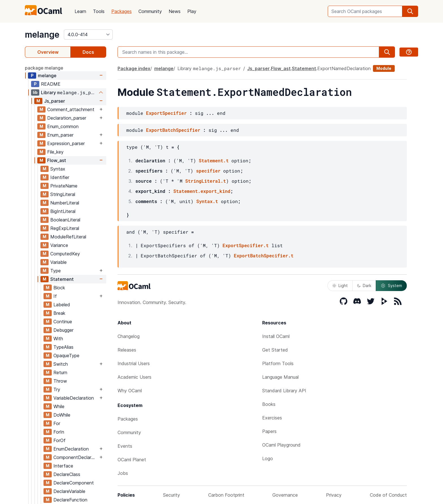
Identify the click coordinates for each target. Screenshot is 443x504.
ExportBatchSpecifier (173, 130)
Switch (61, 364)
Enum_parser (60, 135)
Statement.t (214, 161)
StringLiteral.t (206, 181)
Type (56, 271)
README (51, 84)
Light (340, 286)
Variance (59, 245)
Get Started (275, 350)
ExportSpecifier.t (246, 245)
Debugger (63, 330)
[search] (410, 11)
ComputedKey (65, 254)
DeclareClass (67, 474)
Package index (134, 68)
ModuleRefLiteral (68, 237)
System (391, 286)
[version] (88, 35)
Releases (127, 350)
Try (57, 389)
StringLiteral (63, 194)
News (175, 11)
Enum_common (63, 126)
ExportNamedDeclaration (344, 68)
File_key (55, 152)
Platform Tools (278, 363)
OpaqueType (66, 356)
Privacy (334, 495)
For (57, 423)
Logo (268, 458)
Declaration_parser (67, 118)
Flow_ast (57, 160)
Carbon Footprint (226, 495)
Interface (63, 466)
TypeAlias (63, 347)
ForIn (59, 432)
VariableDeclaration (74, 398)
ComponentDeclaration (76, 457)
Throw (60, 381)
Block (59, 288)
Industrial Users (134, 363)
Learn (80, 11)
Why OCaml (130, 391)
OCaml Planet (132, 460)
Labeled (62, 305)
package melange (44, 68)
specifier (208, 171)
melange (42, 35)
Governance (285, 495)
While (59, 406)
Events (125, 446)
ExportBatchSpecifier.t (264, 256)
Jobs (123, 473)
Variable (58, 262)
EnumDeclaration (71, 449)
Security (171, 495)
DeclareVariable (69, 491)
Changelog (129, 336)
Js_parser (55, 101)
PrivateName (64, 186)
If (55, 296)
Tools (99, 11)
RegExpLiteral (65, 228)
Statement (62, 279)
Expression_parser (66, 143)
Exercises (272, 418)
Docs (88, 52)
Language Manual (280, 377)
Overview (48, 52)
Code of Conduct (388, 495)
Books (269, 404)
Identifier (60, 177)
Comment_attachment (71, 109)
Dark (364, 286)
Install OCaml (276, 336)
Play (192, 11)
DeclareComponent (74, 483)
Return (60, 372)
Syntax (58, 169)
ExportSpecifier (166, 113)
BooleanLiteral (65, 220)
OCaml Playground (281, 445)
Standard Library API (284, 391)
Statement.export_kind (202, 191)
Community (150, 11)
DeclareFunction (70, 500)
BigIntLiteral (63, 211)
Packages (121, 11)
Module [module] (384, 68)
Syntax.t (207, 201)
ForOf (59, 440)
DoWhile (62, 415)
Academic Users (134, 377)
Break (59, 313)
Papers (269, 431)
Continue (63, 322)
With (58, 339)
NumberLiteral (65, 203)
